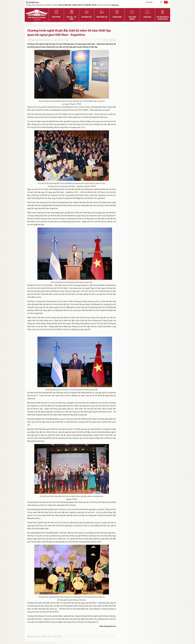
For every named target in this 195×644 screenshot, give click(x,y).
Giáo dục (147, 17)
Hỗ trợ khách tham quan (163, 18)
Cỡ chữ (105, 40)
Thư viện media (132, 18)
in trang (59, 637)
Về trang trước (35, 637)
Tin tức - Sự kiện (71, 18)
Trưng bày (117, 17)
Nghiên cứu (87, 17)
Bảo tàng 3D (102, 17)
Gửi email (48, 637)
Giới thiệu (56, 17)
